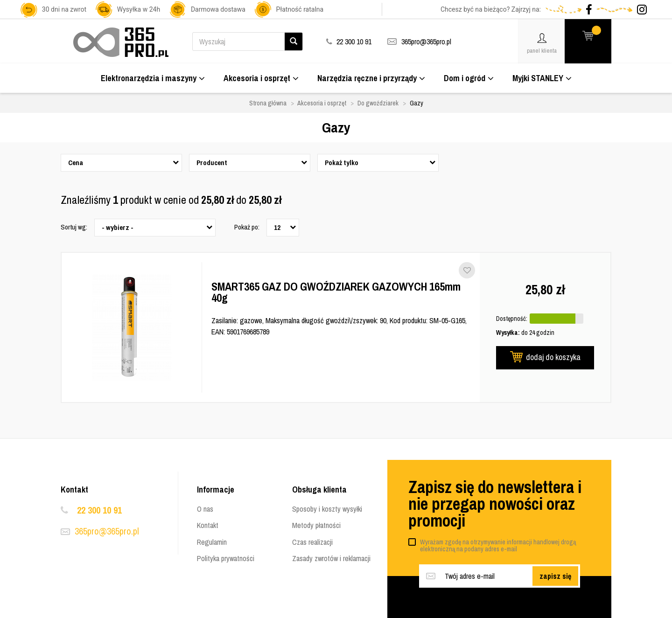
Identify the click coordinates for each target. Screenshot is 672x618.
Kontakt (208, 525)
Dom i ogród (469, 78)
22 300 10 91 (99, 510)
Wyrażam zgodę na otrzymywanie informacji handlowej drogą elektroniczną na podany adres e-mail (498, 545)
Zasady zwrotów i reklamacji (331, 558)
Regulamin (212, 542)
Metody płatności (316, 525)
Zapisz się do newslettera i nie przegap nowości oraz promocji (495, 504)
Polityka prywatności (226, 558)
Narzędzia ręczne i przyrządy (371, 78)
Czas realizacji (312, 542)
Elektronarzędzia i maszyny (153, 78)
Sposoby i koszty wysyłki (327, 509)
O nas (205, 509)
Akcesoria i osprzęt (261, 78)
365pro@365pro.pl (426, 42)
